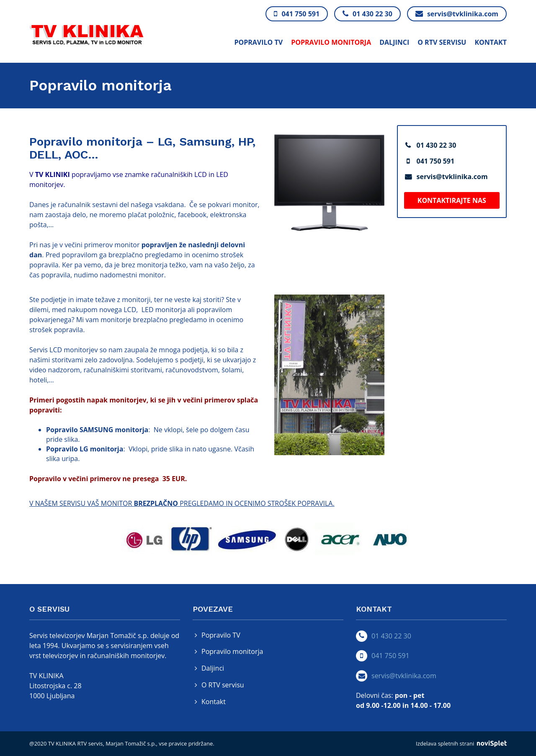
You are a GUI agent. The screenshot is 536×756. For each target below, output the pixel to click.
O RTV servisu (442, 42)
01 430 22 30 (437, 145)
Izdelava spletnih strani (461, 743)
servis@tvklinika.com (452, 177)
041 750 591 (436, 161)
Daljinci (394, 42)
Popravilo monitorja (331, 42)
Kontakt (491, 42)
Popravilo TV (258, 42)
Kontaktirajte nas (452, 200)
